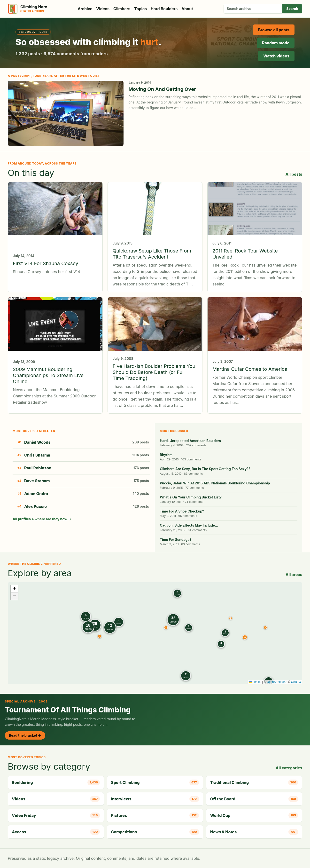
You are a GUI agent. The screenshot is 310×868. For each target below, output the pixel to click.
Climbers (122, 9)
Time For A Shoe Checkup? (182, 511)
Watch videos (276, 56)
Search (292, 9)
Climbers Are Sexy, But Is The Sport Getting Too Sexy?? (205, 469)
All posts (294, 174)
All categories (289, 768)
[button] (231, 618)
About (187, 9)
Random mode (276, 43)
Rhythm (166, 455)
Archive (85, 9)
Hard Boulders (164, 9)
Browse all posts (274, 30)
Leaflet (255, 682)
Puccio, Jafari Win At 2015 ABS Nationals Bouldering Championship (215, 483)
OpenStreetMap (277, 682)
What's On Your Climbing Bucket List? (191, 497)
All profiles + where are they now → (42, 519)
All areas (294, 575)
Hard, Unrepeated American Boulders (190, 441)
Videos (103, 9)
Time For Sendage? (176, 540)
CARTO (296, 682)
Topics (140, 9)
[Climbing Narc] (27, 9)
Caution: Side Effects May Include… (189, 525)
